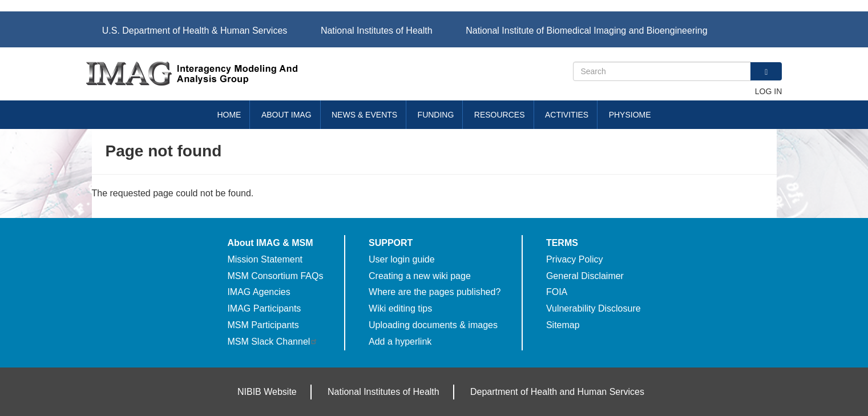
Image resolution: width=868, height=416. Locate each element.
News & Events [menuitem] (364, 115)
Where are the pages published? (435, 292)
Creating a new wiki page (420, 276)
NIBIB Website (267, 392)
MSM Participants (263, 325)
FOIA (557, 292)
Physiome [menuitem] (630, 115)
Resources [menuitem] (500, 115)
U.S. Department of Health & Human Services (195, 31)
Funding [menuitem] (436, 115)
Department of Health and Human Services (557, 392)
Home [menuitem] (229, 115)
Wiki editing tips (400, 308)
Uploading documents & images (433, 325)
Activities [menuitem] (567, 115)
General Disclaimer (585, 276)
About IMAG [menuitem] (286, 115)
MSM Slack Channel (272, 342)
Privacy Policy (575, 259)
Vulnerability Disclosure (594, 308)
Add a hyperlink (400, 342)
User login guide (402, 259)
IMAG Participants (264, 308)
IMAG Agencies (259, 292)
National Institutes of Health (377, 31)
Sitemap (563, 325)
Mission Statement (265, 259)
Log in (768, 91)
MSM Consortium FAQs (275, 276)
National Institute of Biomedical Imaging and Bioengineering (586, 31)
